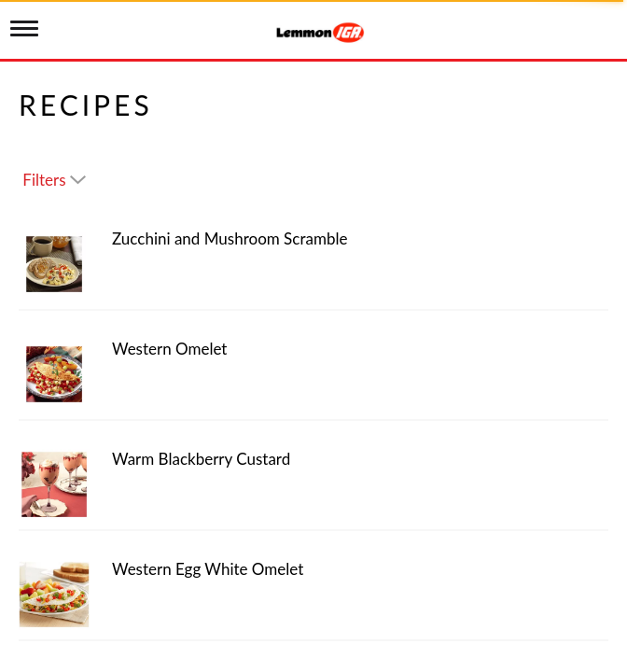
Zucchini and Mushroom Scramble (230, 238)
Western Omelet (169, 349)
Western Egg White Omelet (208, 569)
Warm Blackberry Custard (201, 459)
